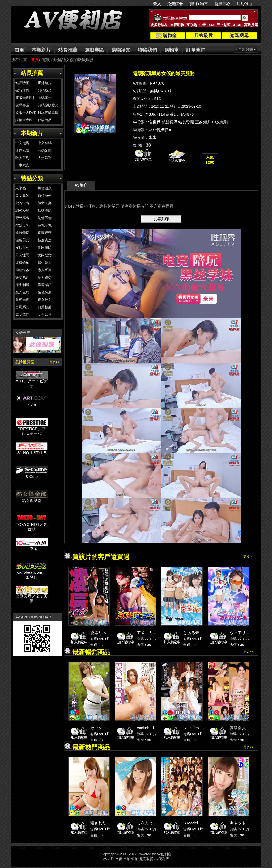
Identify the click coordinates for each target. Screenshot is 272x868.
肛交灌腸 (45, 210)
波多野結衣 (159, 25)
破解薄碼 (22, 90)
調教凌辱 (22, 210)
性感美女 (22, 240)
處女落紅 (22, 315)
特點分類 (32, 178)
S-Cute (32, 475)
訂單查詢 (196, 50)
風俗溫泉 (45, 188)
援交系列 (22, 277)
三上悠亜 (224, 25)
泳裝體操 (22, 233)
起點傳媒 (169, 122)
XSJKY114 (156, 114)
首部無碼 (22, 300)
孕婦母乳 (22, 225)
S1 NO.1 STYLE (32, 451)
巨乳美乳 (45, 225)
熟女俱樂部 (32, 499)
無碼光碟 (22, 150)
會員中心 (222, 4)
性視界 (154, 122)
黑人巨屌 (22, 292)
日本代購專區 (48, 113)
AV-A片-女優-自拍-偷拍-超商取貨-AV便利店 (136, 859)
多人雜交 (45, 277)
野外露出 (22, 218)
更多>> (54, 362)
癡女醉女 (45, 300)
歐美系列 (22, 158)
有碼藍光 (45, 98)
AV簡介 (81, 185)
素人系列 (45, 270)
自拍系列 (45, 196)
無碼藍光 (45, 90)
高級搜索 (251, 25)
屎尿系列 (22, 248)
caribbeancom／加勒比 (32, 573)
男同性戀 (22, 255)
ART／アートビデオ (32, 381)
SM (212, 25)
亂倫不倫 (45, 218)
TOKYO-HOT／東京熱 (32, 525)
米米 (152, 137)
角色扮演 (45, 292)
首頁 (19, 50)
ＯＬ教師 (22, 196)
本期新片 (41, 50)
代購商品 (45, 120)
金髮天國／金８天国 (32, 597)
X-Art (237, 25)
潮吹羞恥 (45, 248)
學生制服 (22, 285)
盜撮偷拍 (22, 263)
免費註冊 (175, 4)
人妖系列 (45, 158)
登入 (157, 4)
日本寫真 (22, 165)
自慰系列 (22, 307)
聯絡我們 (147, 50)
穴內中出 (22, 203)
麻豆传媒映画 (160, 130)
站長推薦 (68, 50)
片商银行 (247, 4)
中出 (203, 25)
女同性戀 (45, 255)
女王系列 (45, 315)
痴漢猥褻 (45, 233)
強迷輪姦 (22, 270)
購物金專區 (24, 120)
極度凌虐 (45, 240)
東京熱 (192, 25)
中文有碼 (45, 143)
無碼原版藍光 (48, 105)
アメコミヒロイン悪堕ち (159, 633)
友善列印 (161, 219)
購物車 (202, 4)
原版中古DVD (26, 113)
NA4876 (157, 83)
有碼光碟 (45, 150)
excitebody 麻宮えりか (157, 728)
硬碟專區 (22, 105)
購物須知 (121, 50)
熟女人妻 (45, 203)
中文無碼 (22, 143)
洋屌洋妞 (45, 285)
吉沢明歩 (177, 25)
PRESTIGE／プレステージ (32, 429)
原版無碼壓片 (26, 98)
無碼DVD (158, 91)
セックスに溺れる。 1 (110, 728)
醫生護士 (45, 263)
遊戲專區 (94, 50)
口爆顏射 (45, 307)
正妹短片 (45, 83)
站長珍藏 (22, 83)
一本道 (32, 546)
